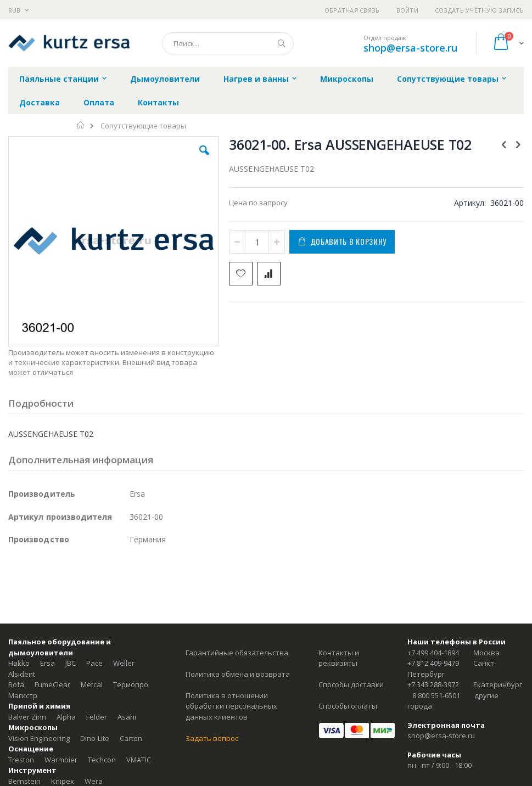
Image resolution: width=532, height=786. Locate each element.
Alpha (66, 717)
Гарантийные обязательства (237, 653)
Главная (81, 125)
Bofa (16, 684)
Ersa (47, 663)
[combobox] (228, 43)
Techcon (102, 760)
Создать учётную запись (479, 10)
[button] (204, 159)
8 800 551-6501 (436, 695)
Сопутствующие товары (143, 126)
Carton (131, 738)
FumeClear (52, 684)
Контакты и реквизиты (339, 658)
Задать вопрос (212, 738)
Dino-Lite (95, 738)
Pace (94, 663)
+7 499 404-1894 (433, 653)
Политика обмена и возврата (238, 674)
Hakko (19, 663)
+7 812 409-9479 (433, 663)
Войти (407, 10)
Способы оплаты (348, 706)
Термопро (131, 684)
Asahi (127, 717)
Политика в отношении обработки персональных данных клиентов (231, 706)
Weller (124, 663)
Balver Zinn (27, 717)
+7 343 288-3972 (433, 684)
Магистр (23, 695)
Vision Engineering (39, 738)
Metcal (92, 684)
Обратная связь (352, 10)
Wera (94, 781)
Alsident (22, 674)
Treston (21, 760)
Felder (97, 717)
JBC (71, 663)
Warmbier (61, 760)
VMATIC (139, 760)
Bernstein (24, 781)
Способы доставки (351, 684)
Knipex (63, 781)
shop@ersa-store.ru (410, 48)
